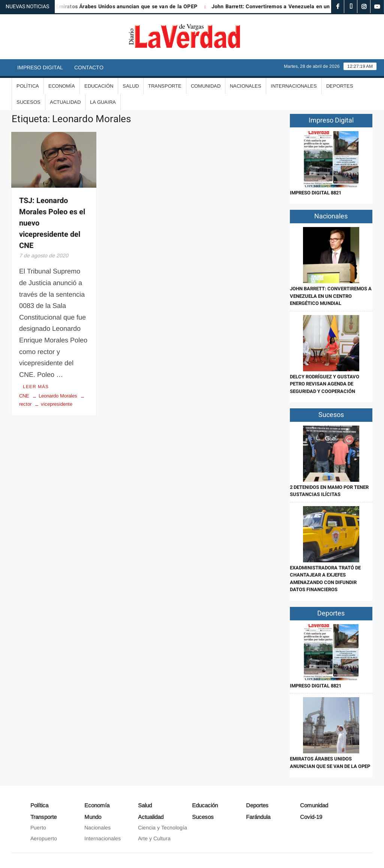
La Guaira (103, 102)
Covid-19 (311, 817)
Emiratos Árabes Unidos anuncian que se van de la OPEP (132, 7)
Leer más (36, 387)
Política (28, 86)
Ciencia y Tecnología (163, 828)
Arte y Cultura (154, 838)
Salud (131, 86)
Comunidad (206, 86)
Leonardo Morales (58, 396)
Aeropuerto (44, 838)
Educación (99, 86)
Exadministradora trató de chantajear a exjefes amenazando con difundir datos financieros (325, 579)
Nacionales (246, 86)
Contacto (89, 67)
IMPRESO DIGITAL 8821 (316, 193)
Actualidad (65, 102)
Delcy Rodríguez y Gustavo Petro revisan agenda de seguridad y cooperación (325, 384)
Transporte (165, 86)
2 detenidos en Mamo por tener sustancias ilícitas (329, 491)
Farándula (258, 817)
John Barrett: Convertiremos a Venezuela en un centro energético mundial (331, 296)
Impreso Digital (40, 67)
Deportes (340, 86)
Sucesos (28, 102)
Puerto (38, 828)
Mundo (93, 817)
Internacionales (294, 86)
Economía (62, 86)
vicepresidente (57, 404)
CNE (24, 396)
